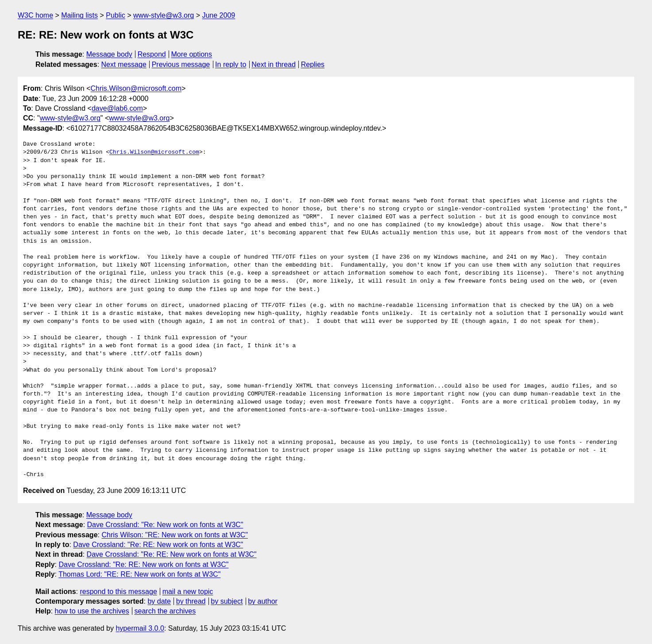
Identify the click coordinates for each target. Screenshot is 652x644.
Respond (152, 54)
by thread (191, 601)
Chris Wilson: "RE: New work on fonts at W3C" (175, 535)
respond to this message (118, 592)
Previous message (181, 64)
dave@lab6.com (117, 108)
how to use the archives (92, 611)
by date (159, 601)
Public (116, 15)
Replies (313, 64)
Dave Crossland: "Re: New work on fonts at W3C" (165, 525)
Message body (109, 54)
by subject (227, 601)
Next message (124, 64)
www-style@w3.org (164, 15)
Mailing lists (79, 15)
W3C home (35, 15)
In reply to (231, 64)
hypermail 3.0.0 (140, 628)
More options (192, 54)
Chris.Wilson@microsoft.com (136, 88)
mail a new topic (188, 592)
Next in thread (274, 64)
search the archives (165, 611)
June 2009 (218, 15)
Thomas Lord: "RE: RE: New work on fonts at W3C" (139, 574)
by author (263, 601)
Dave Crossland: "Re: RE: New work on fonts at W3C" (158, 545)
